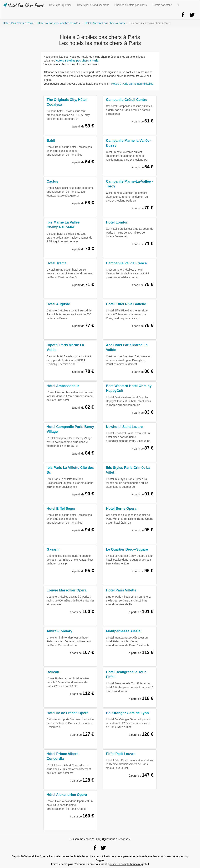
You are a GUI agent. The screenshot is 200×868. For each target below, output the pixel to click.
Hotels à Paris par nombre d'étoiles (132, 84)
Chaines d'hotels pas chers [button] (131, 5)
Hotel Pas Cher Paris (23, 5)
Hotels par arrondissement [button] (93, 5)
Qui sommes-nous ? (82, 839)
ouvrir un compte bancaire (125, 864)
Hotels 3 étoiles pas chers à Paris (77, 61)
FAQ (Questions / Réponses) (113, 839)
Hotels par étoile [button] (162, 5)
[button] (178, 5)
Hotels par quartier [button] (60, 5)
